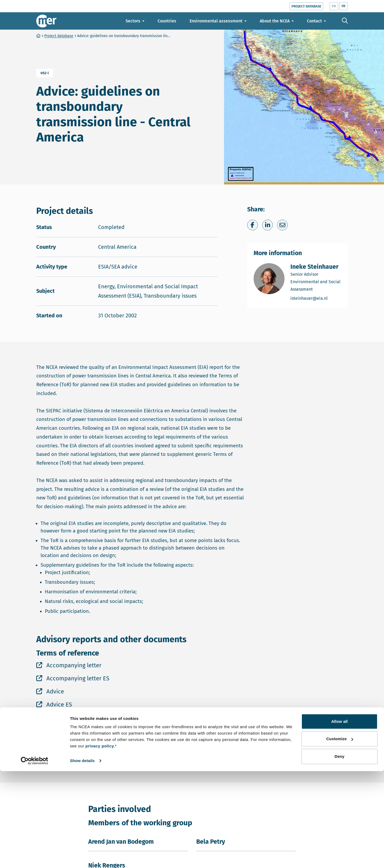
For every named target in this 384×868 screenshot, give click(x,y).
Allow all (339, 818)
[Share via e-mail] (282, 225)
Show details (82, 857)
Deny (339, 853)
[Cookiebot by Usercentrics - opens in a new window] (35, 858)
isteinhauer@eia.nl (316, 298)
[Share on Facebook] (253, 225)
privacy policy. (100, 843)
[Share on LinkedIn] (267, 225)
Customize (340, 836)
